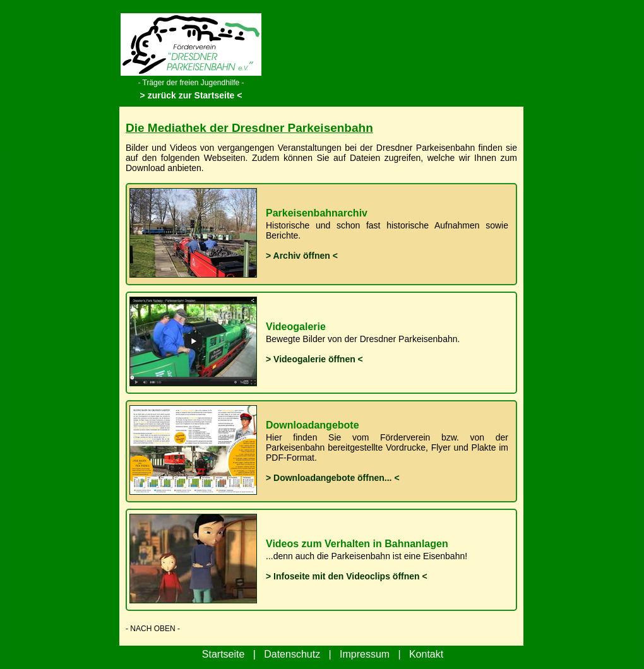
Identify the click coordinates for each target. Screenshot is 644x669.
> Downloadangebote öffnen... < (333, 478)
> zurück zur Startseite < (191, 95)
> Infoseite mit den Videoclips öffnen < (347, 576)
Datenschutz (292, 654)
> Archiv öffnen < (302, 256)
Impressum (365, 654)
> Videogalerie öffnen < (314, 359)
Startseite (224, 654)
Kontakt (426, 654)
